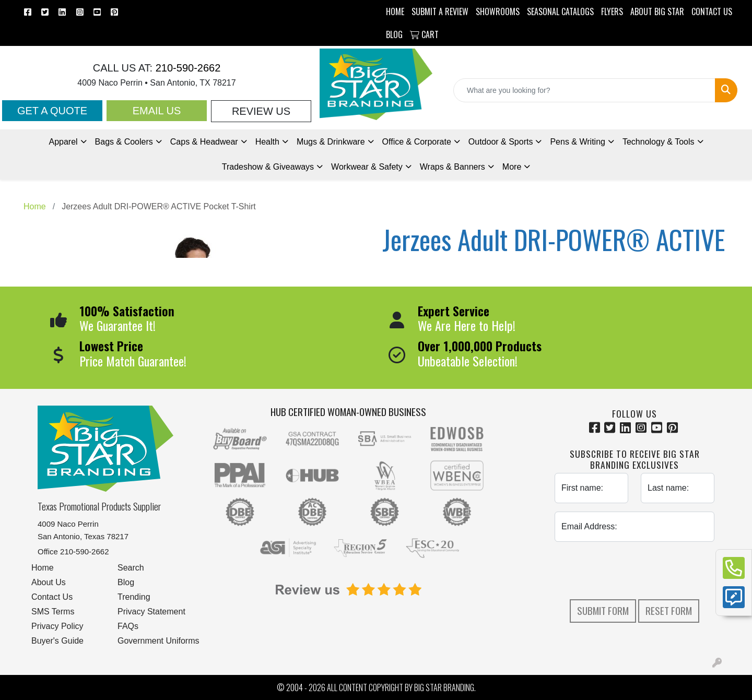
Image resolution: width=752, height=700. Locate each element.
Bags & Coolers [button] (124, 142)
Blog (126, 582)
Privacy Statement (151, 612)
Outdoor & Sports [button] (501, 142)
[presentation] (634, 571)
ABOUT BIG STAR (657, 11)
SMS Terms (53, 612)
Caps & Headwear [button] (204, 142)
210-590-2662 (186, 68)
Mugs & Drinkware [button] (331, 142)
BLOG (394, 34)
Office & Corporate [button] (417, 142)
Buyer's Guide (57, 641)
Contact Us (52, 597)
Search (131, 568)
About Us (49, 582)
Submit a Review (440, 11)
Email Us (157, 111)
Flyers (612, 11)
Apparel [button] (63, 142)
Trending (134, 597)
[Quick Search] (584, 90)
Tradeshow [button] (268, 167)
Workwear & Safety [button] (367, 167)
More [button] (512, 167)
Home (43, 568)
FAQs (128, 626)
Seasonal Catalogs (560, 11)
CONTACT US (712, 11)
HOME (395, 11)
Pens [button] (578, 142)
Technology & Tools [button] (659, 142)
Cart (424, 34)
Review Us (261, 111)
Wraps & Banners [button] (453, 167)
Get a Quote (52, 111)
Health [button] (267, 142)
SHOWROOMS (498, 11)
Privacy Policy (57, 626)
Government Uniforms (158, 641)
